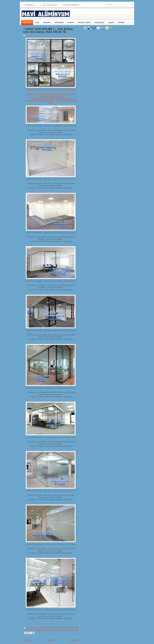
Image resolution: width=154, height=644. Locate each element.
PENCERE (47, 23)
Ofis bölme (46, 630)
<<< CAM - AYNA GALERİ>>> (49, 5)
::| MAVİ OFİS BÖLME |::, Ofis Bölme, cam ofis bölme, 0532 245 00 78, (48, 30)
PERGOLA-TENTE (84, 23)
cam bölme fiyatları (58, 628)
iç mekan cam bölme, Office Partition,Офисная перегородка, (51, 98)
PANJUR (71, 23)
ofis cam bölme (56, 630)
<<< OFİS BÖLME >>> (29, 5)
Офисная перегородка (71, 630)
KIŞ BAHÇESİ (99, 23)
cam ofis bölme (68, 628)
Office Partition (37, 630)
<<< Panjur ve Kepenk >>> (71, 5)
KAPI (37, 23)
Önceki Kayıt (75, 640)
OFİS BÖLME (59, 23)
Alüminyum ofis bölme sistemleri (42, 628)
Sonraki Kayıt (27, 640)
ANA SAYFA (27, 23)
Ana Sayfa (51, 640)
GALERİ (111, 23)
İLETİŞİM (121, 23)
